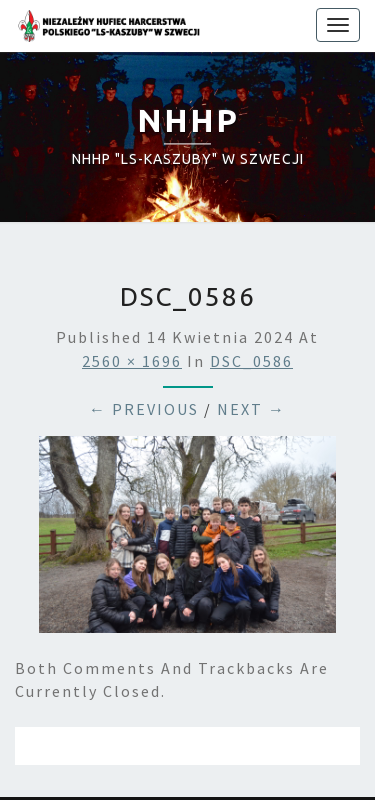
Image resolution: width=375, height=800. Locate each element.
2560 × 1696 (132, 361)
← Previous (144, 409)
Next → (251, 409)
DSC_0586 (251, 361)
